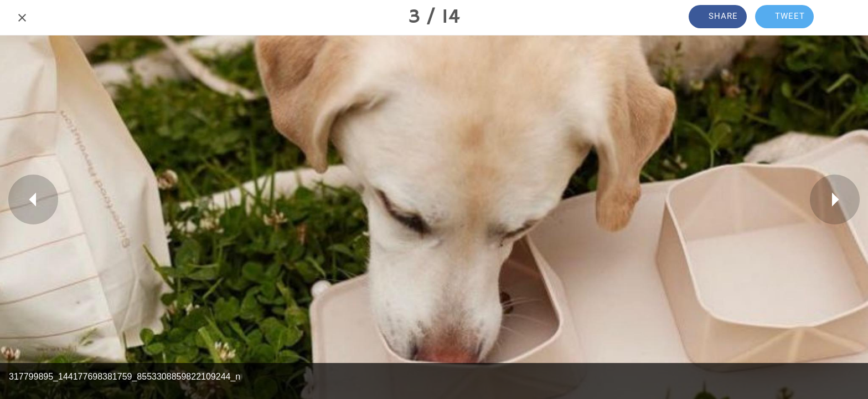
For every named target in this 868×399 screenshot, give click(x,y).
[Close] (22, 18)
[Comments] (846, 18)
